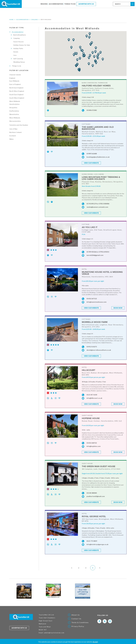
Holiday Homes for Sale (22, 45)
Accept (95, 642)
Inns (15, 55)
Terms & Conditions (80, 621)
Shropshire (13, 108)
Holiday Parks (18, 48)
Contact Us (76, 618)
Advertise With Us (86, 4)
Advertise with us (19, 627)
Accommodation (56, 4)
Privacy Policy (78, 625)
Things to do (70, 4)
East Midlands (14, 81)
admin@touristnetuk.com (54, 632)
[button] (103, 59)
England (35, 19)
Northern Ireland (15, 132)
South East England (16, 94)
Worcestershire (15, 121)
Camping (17, 38)
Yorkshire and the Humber (19, 125)
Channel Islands (15, 75)
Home (11, 19)
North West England (17, 91)
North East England (16, 88)
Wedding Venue (19, 62)
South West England (17, 98)
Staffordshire (14, 111)
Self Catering (18, 59)
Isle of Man (13, 129)
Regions (44, 4)
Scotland (13, 136)
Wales (12, 139)
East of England (15, 84)
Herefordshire (14, 104)
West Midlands (15, 101)
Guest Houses (19, 42)
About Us (76, 614)
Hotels (16, 52)
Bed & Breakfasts (20, 35)
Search (133, 4)
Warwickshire (14, 114)
